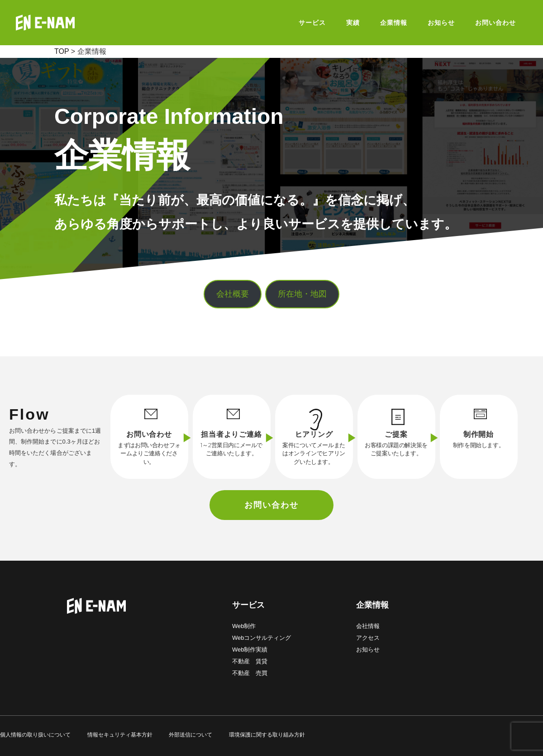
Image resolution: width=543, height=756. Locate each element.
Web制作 (244, 626)
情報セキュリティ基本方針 (120, 735)
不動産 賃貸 (250, 661)
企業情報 (372, 605)
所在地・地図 (302, 294)
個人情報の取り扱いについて (35, 735)
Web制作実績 (250, 650)
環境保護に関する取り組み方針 (267, 735)
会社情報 (368, 626)
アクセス (368, 638)
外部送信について (191, 735)
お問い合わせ (271, 505)
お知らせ (368, 650)
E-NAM (68, 23)
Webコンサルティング (262, 638)
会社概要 (233, 294)
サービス (248, 605)
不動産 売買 (250, 673)
